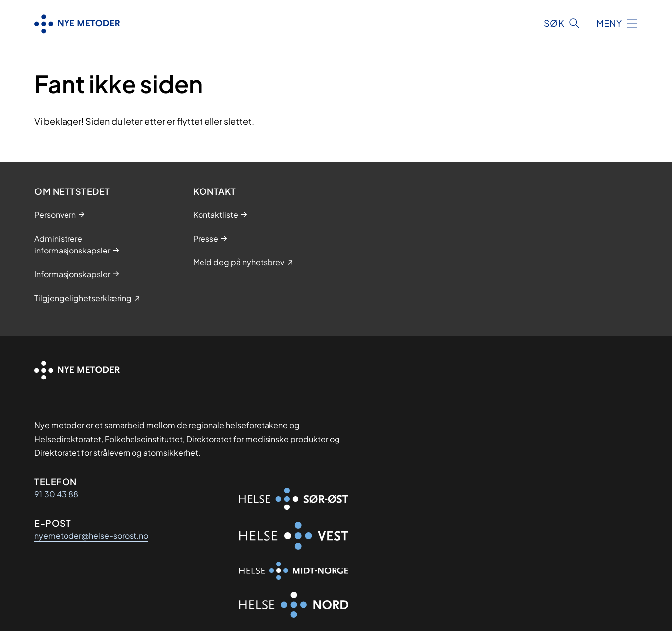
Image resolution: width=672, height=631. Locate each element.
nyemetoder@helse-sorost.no (91, 536)
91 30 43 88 (56, 494)
